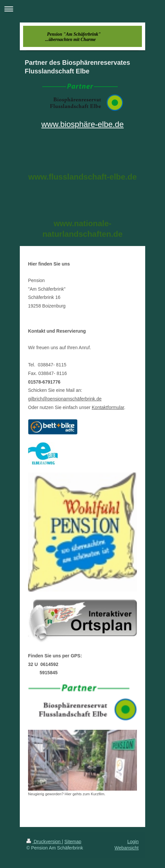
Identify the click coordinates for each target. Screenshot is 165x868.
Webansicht (127, 848)
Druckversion (44, 842)
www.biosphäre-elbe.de (82, 124)
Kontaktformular (108, 407)
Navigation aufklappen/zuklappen (82, 9)
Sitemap (73, 842)
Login (133, 842)
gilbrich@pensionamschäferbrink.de (65, 399)
